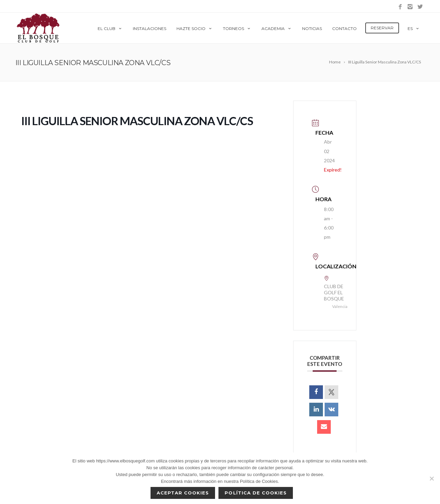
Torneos (237, 28)
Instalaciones (150, 28)
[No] (431, 478)
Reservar (382, 28)
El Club (110, 28)
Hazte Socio (195, 28)
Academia (277, 28)
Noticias (312, 28)
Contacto (344, 28)
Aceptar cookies (183, 493)
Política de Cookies (256, 493)
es (414, 28)
